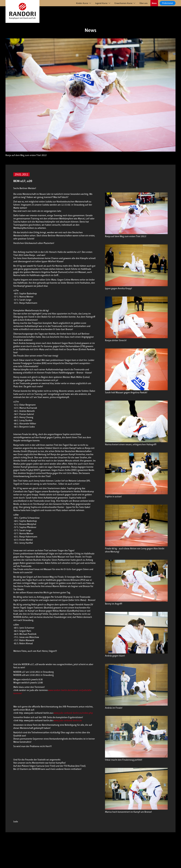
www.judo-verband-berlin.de (68, 720)
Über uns (144, 3)
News (154, 3)
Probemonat (168, 3)
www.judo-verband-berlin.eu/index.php (73, 713)
